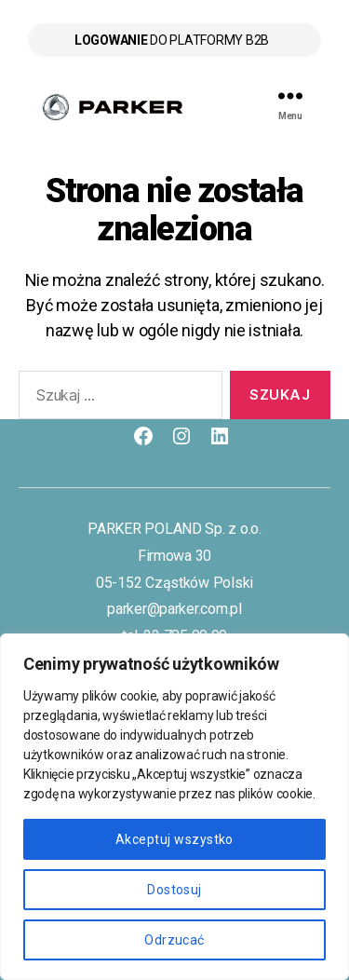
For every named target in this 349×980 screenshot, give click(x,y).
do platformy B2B (172, 40)
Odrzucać (174, 940)
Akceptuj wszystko (174, 839)
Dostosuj (174, 890)
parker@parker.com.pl (174, 609)
